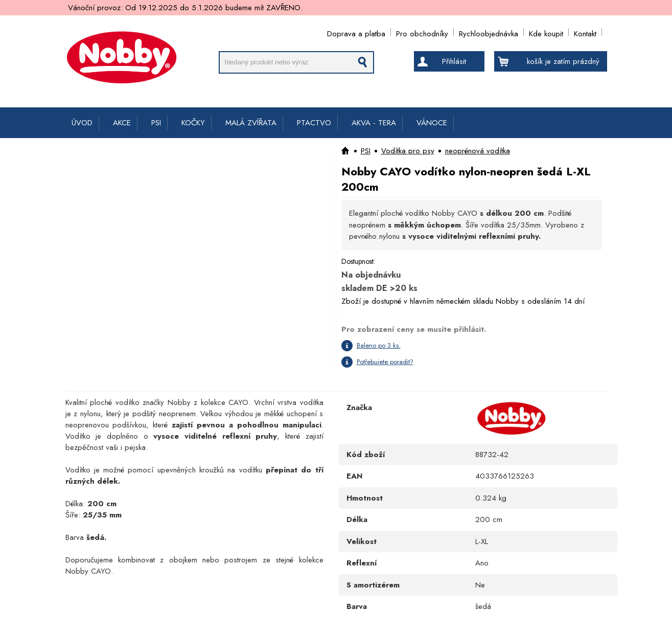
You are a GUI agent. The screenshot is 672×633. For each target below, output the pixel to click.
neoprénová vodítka (478, 151)
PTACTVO (314, 123)
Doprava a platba (356, 32)
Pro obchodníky (422, 32)
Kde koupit (546, 32)
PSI (156, 123)
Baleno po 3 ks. (379, 345)
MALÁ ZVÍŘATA (251, 123)
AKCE (122, 123)
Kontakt (585, 32)
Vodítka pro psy (408, 151)
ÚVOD (82, 123)
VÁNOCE (432, 123)
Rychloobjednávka (489, 32)
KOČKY (193, 123)
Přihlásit (454, 61)
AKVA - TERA (374, 123)
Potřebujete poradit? (385, 362)
